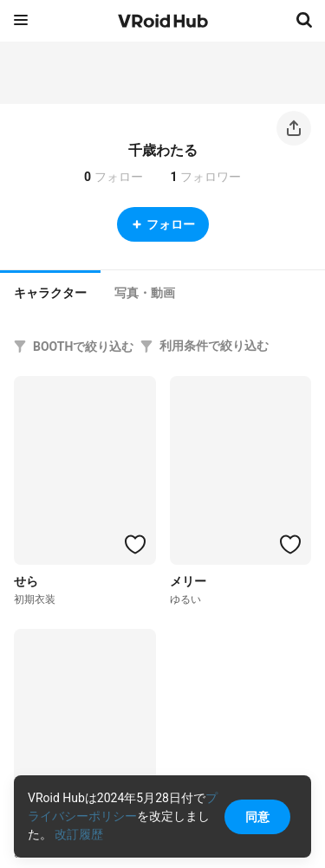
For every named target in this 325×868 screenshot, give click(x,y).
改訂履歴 (79, 834)
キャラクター (50, 293)
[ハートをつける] (135, 544)
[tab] (50, 291)
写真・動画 (145, 293)
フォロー (163, 224)
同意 (257, 817)
